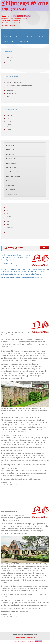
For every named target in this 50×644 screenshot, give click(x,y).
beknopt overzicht (11, 121)
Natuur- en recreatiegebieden (15, 82)
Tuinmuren (8, 264)
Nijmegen (6, 31)
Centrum (19, 31)
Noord (32, 31)
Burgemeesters (11, 96)
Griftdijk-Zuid (10, 150)
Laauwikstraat (10, 154)
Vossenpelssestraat (12, 194)
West (38, 36)
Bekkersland (10, 145)
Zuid (28, 36)
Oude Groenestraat (12, 172)
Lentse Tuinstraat (11, 159)
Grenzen (35, 42)
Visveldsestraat (11, 190)
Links (8, 119)
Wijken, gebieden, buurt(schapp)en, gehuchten (19, 85)
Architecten (10, 91)
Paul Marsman (29, 641)
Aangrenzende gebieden (13, 88)
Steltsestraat (10, 185)
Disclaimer (9, 127)
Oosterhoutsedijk (11, 168)
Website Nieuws (11, 116)
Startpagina (10, 57)
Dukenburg (7, 42)
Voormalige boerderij (11, 266)
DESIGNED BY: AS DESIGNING (25, 637)
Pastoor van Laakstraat (13, 176)
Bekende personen (12, 93)
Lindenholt (22, 42)
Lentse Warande (11, 163)
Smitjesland (10, 181)
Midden (6, 36)
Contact (9, 130)
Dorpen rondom (11, 63)
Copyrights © (10, 124)
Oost (17, 36)
